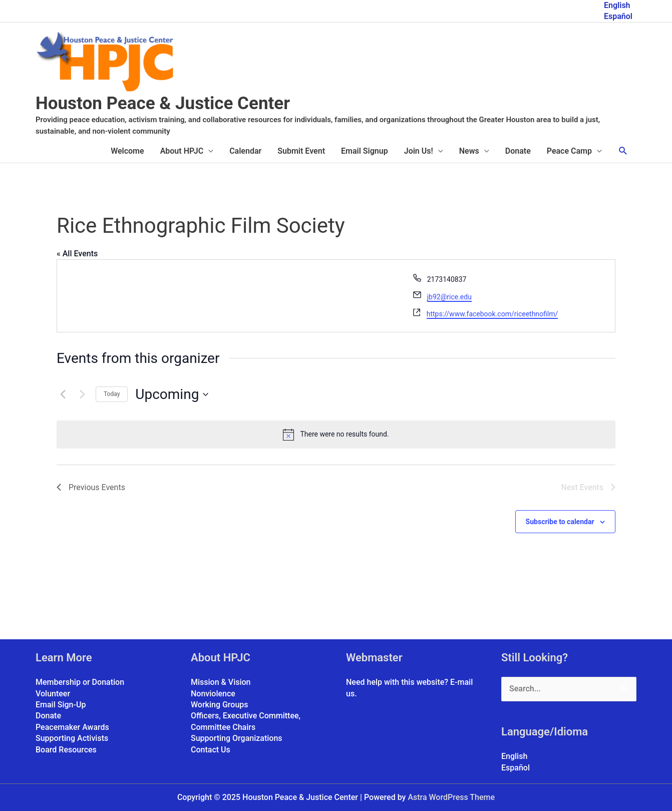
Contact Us (211, 750)
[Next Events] (82, 394)
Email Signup (365, 151)
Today (112, 394)
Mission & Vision (221, 682)
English (617, 5)
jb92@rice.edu (449, 297)
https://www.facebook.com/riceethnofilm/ (492, 314)
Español (618, 16)
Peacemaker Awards (72, 727)
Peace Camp (569, 151)
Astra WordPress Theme (451, 797)
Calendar (245, 151)
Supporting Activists (72, 738)
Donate (518, 151)
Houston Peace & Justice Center (163, 103)
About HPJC (182, 151)
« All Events (77, 254)
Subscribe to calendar (560, 522)
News (469, 151)
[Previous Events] (63, 394)
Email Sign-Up (61, 705)
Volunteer (53, 694)
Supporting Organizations (237, 738)
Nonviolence (213, 694)
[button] (623, 151)
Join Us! (419, 151)
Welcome (127, 151)
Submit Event (301, 151)
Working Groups (220, 705)
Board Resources (66, 750)
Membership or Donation (80, 682)
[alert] (336, 435)
